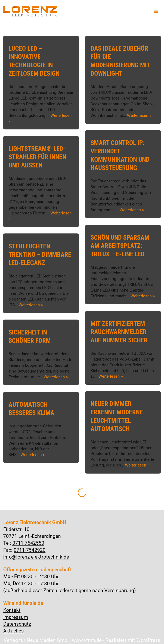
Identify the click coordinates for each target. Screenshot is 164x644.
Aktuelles (13, 631)
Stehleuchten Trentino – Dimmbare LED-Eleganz (40, 255)
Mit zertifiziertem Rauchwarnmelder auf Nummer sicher (119, 332)
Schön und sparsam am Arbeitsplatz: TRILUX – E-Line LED (120, 246)
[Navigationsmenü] (156, 11)
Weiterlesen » (139, 115)
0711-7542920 (30, 550)
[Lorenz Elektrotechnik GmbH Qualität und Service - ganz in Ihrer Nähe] (30, 11)
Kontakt (12, 610)
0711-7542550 (28, 543)
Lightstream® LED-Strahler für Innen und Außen (37, 157)
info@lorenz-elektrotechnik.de (36, 557)
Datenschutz (17, 624)
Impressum (16, 617)
